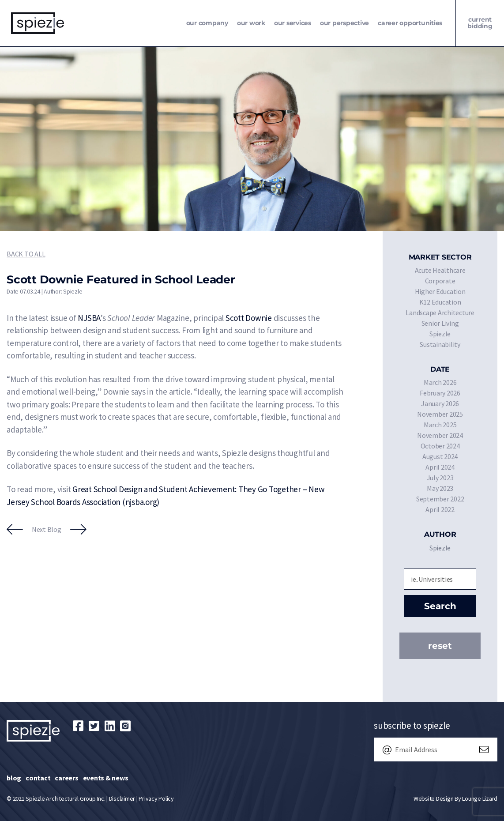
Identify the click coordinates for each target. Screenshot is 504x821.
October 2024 (440, 446)
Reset (440, 646)
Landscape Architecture (440, 313)
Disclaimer (122, 798)
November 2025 (440, 414)
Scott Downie (249, 318)
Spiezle (440, 334)
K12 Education (440, 302)
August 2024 (440, 456)
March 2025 (440, 425)
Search (440, 606)
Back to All (26, 254)
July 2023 (440, 478)
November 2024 (440, 435)
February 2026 (440, 393)
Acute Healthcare (440, 270)
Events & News (106, 778)
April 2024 (440, 467)
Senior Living (440, 323)
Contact (38, 778)
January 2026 (440, 403)
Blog (14, 778)
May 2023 (440, 488)
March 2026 (440, 382)
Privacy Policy (156, 798)
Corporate (440, 281)
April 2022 (440, 509)
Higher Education (440, 291)
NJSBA (89, 318)
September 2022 (440, 499)
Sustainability (440, 344)
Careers (66, 778)
